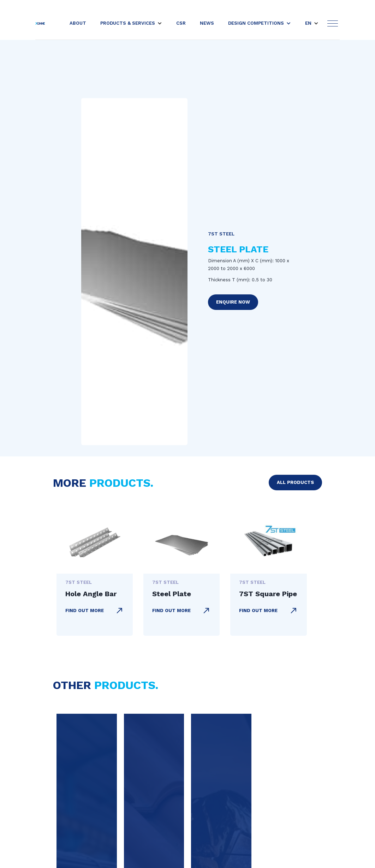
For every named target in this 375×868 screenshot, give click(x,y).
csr (181, 23)
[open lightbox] (134, 272)
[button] (131, 23)
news (207, 23)
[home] (40, 23)
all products (295, 482)
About (78, 23)
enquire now (233, 302)
